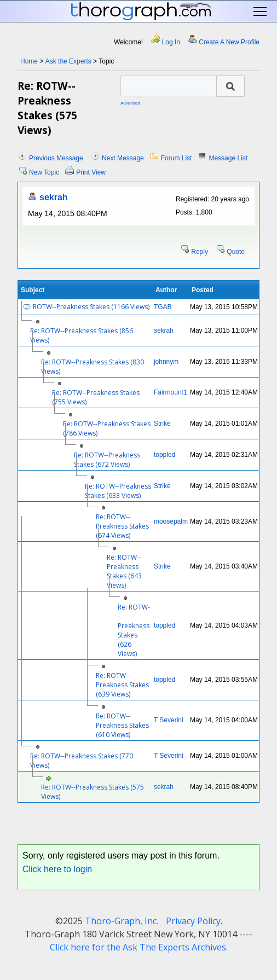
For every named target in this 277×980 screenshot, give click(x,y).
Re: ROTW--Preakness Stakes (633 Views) (118, 491)
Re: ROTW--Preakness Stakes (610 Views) (122, 725)
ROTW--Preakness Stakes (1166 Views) (91, 307)
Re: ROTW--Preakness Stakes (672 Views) (107, 460)
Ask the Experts (68, 61)
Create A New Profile (229, 42)
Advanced (130, 103)
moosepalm (171, 521)
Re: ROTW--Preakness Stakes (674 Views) (122, 526)
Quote (236, 252)
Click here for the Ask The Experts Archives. (139, 947)
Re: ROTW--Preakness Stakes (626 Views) (134, 630)
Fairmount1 (171, 392)
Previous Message (56, 158)
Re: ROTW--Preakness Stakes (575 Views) (93, 792)
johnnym (166, 362)
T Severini (169, 720)
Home (29, 61)
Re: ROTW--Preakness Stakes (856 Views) (82, 335)
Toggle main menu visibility (261, 12)
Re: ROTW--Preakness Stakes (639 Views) (122, 685)
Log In (171, 42)
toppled (165, 455)
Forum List (177, 158)
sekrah (54, 197)
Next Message (123, 158)
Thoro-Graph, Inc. (122, 921)
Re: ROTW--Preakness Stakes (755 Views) (96, 397)
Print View (91, 172)
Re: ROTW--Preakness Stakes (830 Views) (93, 367)
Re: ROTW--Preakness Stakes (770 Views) (82, 761)
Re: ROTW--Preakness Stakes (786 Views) (107, 428)
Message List (228, 158)
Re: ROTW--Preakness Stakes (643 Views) (124, 571)
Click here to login (57, 869)
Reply (200, 252)
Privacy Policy (193, 921)
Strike (162, 424)
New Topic (44, 172)
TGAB (163, 307)
